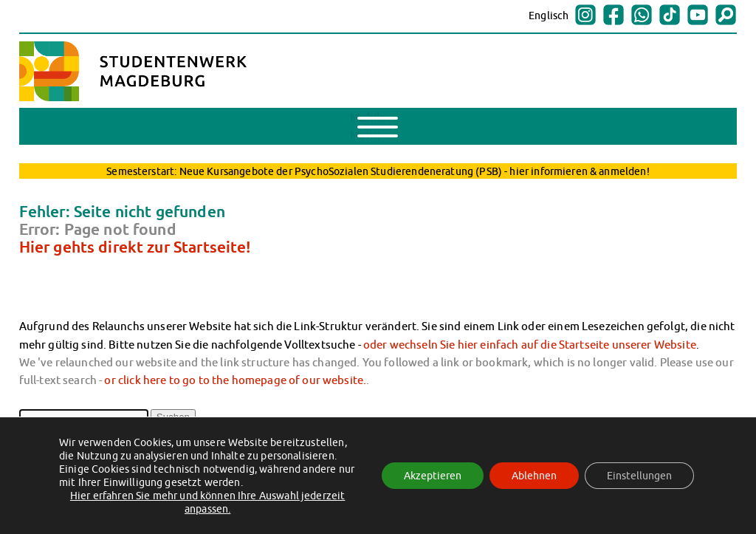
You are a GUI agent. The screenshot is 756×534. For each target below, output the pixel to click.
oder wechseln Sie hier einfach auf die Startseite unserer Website (530, 344)
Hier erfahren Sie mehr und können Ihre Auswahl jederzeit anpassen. (208, 502)
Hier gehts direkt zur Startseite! (135, 247)
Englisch (549, 16)
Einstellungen (639, 476)
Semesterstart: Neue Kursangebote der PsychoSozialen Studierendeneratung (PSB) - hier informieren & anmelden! (378, 171)
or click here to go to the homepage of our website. (235, 380)
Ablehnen (534, 476)
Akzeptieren (433, 476)
